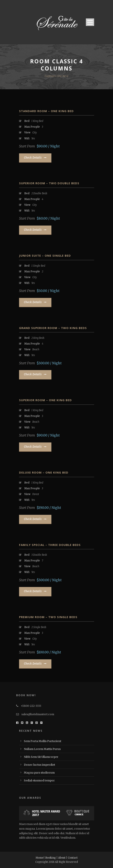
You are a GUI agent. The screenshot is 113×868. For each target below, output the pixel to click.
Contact (73, 858)
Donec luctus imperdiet (39, 765)
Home (40, 858)
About (62, 858)
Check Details (35, 158)
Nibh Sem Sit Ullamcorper (41, 757)
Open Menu (90, 22)
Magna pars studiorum (39, 773)
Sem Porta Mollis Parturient (43, 741)
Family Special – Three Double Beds (50, 545)
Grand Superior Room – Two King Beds (53, 328)
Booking (51, 858)
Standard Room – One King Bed (46, 111)
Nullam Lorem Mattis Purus (42, 749)
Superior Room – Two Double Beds (49, 183)
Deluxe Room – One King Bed (44, 472)
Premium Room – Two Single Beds (48, 617)
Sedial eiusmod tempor (39, 780)
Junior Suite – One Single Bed (45, 255)
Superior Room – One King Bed (45, 400)
